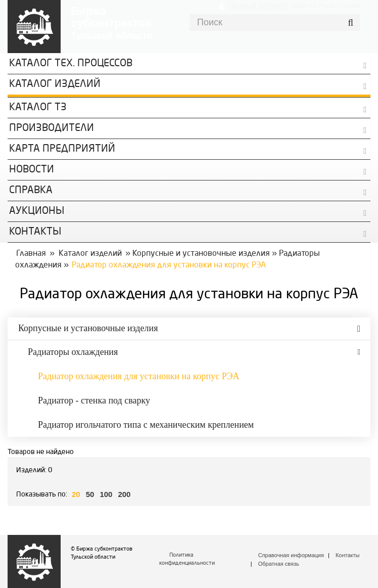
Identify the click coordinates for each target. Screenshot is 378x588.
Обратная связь (279, 564)
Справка (31, 191)
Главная (31, 254)
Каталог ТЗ (38, 108)
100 (106, 494)
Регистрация (339, 6)
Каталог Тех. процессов (71, 64)
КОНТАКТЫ (35, 232)
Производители (52, 128)
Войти (302, 6)
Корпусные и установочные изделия (201, 254)
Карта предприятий (62, 149)
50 (90, 494)
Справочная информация (291, 555)
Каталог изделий (55, 84)
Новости (32, 170)
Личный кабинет (258, 5)
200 (124, 494)
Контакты (348, 555)
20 (76, 494)
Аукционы (37, 211)
